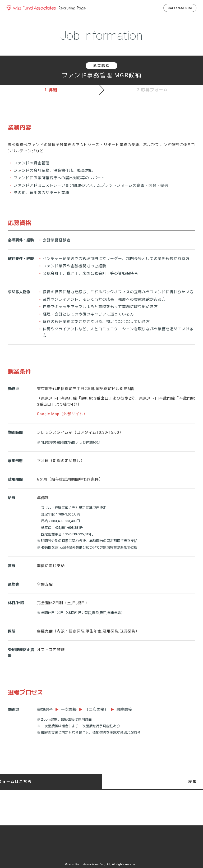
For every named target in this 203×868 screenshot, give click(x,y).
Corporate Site (178, 8)
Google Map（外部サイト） (62, 414)
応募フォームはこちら (150, 782)
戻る (53, 782)
